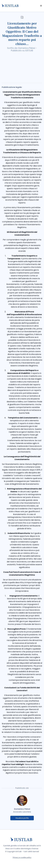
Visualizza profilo (22, 818)
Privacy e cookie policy (22, 857)
